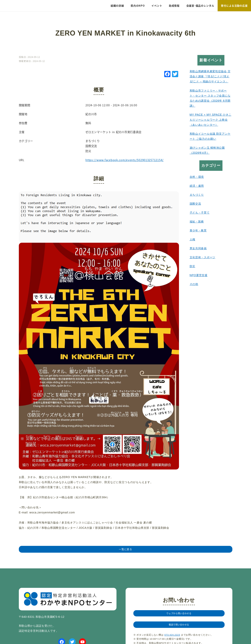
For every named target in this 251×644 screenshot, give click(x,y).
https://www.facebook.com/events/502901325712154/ (125, 160)
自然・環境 (197, 177)
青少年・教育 (198, 230)
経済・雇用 (197, 186)
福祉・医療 (197, 222)
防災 (192, 266)
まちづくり (197, 195)
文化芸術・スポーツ (203, 257)
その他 (194, 284)
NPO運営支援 (199, 275)
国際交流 (195, 204)
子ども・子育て (200, 213)
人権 (192, 239)
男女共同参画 (198, 248)
